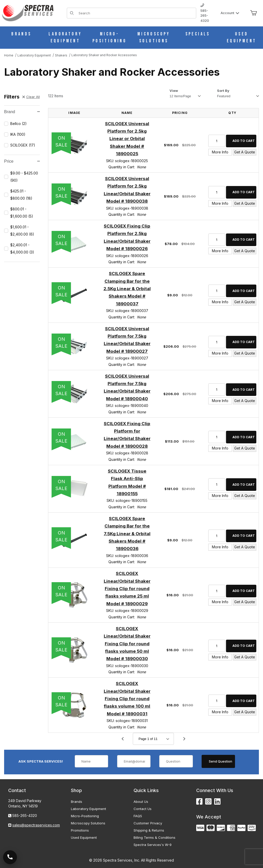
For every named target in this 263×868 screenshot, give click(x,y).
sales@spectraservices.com (36, 825)
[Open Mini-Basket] (253, 13)
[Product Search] (136, 13)
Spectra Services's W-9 (153, 845)
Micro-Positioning (85, 816)
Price (22, 161)
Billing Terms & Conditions (154, 837)
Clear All (31, 97)
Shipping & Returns (149, 830)
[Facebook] (199, 802)
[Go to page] (153, 739)
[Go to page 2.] (184, 739)
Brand (22, 112)
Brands (77, 802)
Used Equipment (84, 837)
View (174, 91)
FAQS (138, 816)
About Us (141, 802)
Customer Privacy (148, 823)
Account (230, 13)
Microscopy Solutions (88, 823)
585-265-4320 (205, 13)
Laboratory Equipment (88, 809)
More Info (220, 152)
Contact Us (143, 809)
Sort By (223, 91)
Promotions (80, 830)
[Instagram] (208, 802)
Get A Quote (245, 152)
